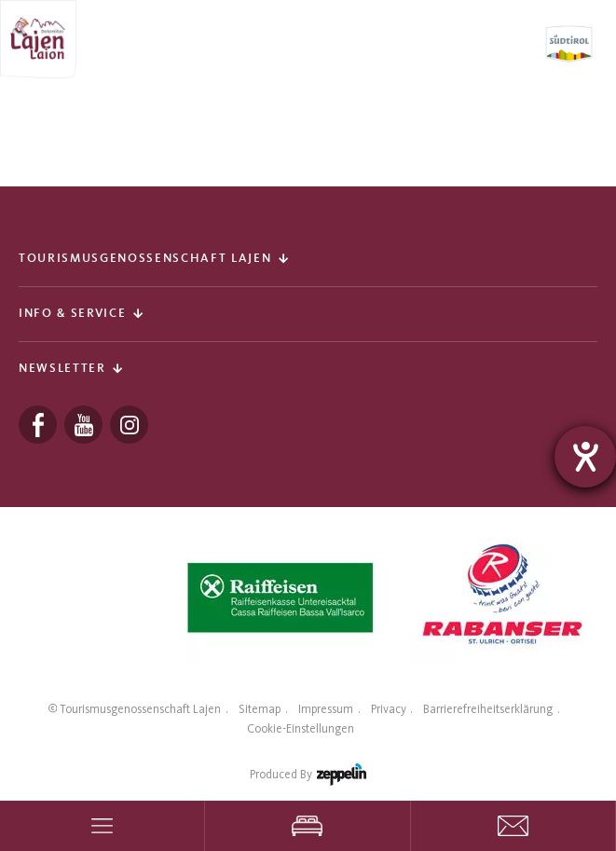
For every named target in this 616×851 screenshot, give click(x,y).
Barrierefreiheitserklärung (488, 709)
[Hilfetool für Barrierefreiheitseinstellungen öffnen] (585, 457)
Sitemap (260, 709)
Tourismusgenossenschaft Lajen (140, 709)
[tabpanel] (281, 597)
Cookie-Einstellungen (301, 728)
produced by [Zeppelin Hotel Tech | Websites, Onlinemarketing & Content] (308, 778)
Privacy (389, 709)
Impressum (326, 709)
